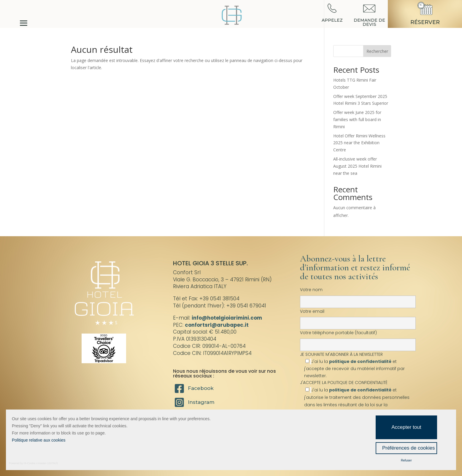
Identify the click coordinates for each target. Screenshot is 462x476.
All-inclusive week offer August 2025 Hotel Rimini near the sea (357, 166)
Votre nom (358, 296)
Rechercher (377, 51)
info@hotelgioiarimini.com (227, 318)
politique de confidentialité (360, 361)
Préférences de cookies (409, 448)
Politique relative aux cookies (39, 440)
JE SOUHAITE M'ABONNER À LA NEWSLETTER (358, 365)
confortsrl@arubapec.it (217, 325)
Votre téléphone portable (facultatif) (358, 339)
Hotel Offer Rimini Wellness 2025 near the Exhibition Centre (359, 143)
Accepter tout (406, 427)
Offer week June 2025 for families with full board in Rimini (357, 119)
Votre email (358, 317)
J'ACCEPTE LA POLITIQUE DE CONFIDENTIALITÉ (344, 383)
